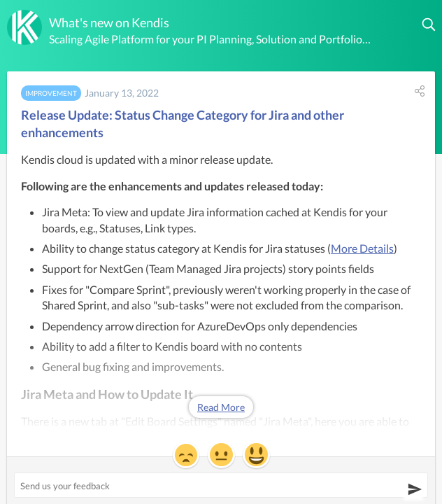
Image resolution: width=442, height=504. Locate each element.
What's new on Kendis (109, 22)
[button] (429, 24)
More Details (362, 248)
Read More (221, 407)
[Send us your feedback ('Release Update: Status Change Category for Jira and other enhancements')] (221, 485)
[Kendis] (24, 27)
